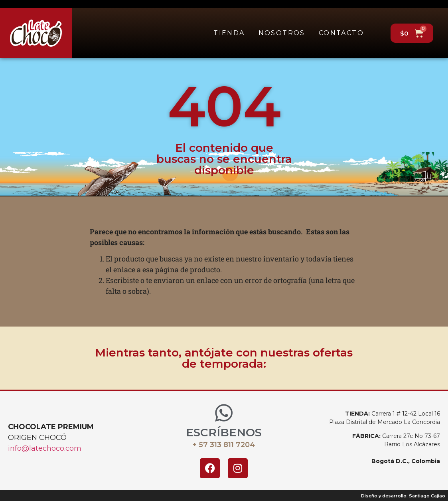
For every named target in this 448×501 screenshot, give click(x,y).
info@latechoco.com (45, 448)
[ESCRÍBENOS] (224, 413)
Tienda (229, 33)
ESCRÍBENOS (224, 432)
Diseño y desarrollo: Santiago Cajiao (403, 496)
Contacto (341, 33)
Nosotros (282, 33)
